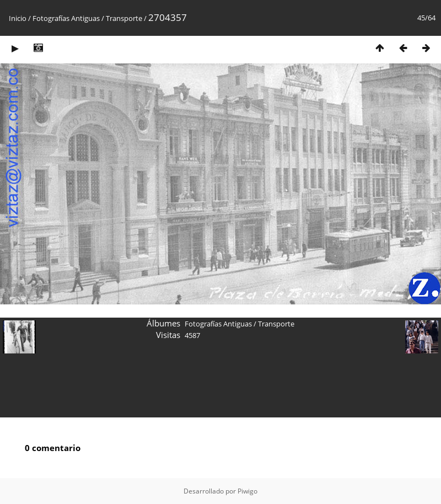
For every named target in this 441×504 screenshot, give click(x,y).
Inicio (18, 18)
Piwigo (248, 491)
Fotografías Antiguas (66, 18)
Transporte (124, 18)
